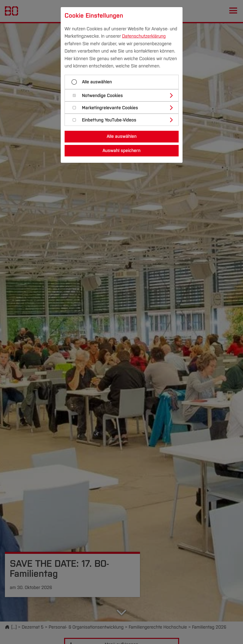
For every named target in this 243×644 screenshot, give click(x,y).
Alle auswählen (97, 82)
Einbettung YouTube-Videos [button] (109, 120)
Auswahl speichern (121, 151)
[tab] (124, 95)
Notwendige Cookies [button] (102, 96)
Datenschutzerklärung (144, 36)
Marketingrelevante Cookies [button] (110, 108)
